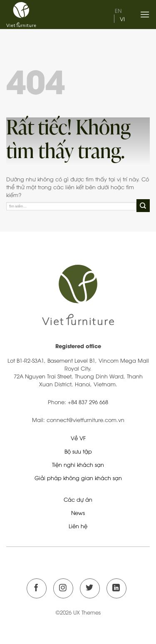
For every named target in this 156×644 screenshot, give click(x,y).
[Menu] (145, 14)
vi (122, 19)
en (118, 10)
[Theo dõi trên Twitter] (90, 588)
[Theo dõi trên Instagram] (63, 588)
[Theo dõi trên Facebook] (37, 588)
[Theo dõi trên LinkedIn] (116, 588)
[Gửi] (143, 206)
